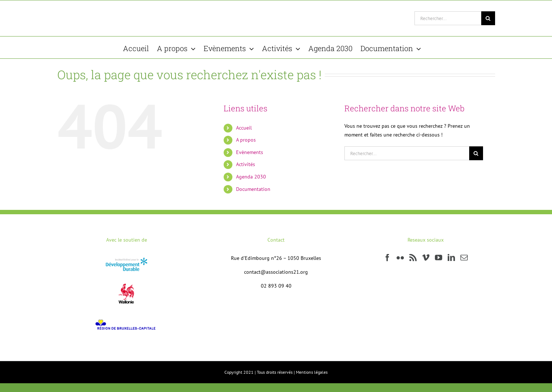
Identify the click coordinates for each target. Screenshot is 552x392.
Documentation (253, 189)
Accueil (244, 128)
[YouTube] (439, 258)
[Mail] (464, 258)
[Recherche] (488, 18)
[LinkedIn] (451, 258)
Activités (246, 164)
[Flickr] (400, 258)
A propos (246, 140)
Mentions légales (312, 372)
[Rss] (413, 258)
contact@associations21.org (276, 272)
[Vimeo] (426, 258)
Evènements (250, 152)
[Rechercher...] (448, 18)
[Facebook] (387, 258)
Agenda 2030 (251, 177)
